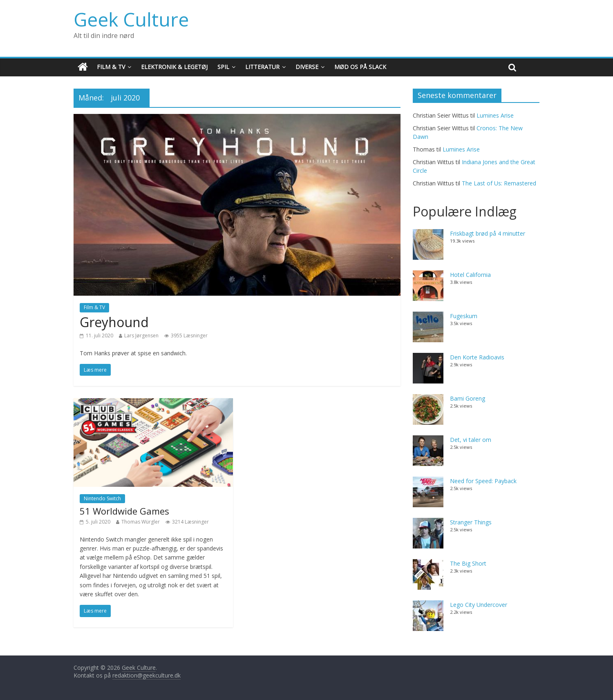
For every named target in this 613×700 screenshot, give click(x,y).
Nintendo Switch (102, 498)
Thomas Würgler (141, 522)
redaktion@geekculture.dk (147, 675)
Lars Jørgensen (141, 336)
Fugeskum (464, 316)
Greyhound (114, 322)
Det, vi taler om (471, 440)
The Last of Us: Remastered (499, 183)
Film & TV (111, 67)
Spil (223, 67)
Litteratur (262, 67)
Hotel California (470, 275)
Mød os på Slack (360, 67)
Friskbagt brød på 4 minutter (488, 233)
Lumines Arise (495, 115)
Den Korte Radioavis (477, 357)
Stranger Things (471, 522)
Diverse (307, 67)
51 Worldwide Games (124, 511)
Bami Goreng (468, 398)
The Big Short (468, 563)
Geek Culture (131, 19)
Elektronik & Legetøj (174, 67)
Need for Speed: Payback (483, 481)
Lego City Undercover (479, 605)
